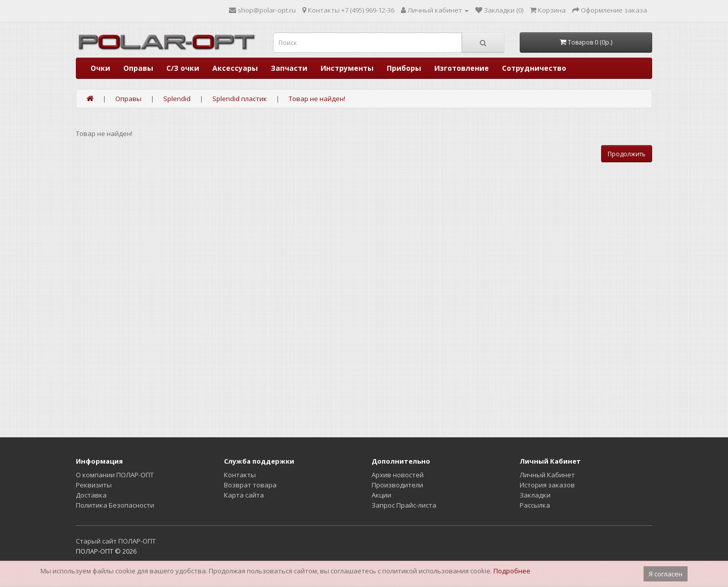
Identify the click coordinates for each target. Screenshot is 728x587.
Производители (397, 485)
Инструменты (347, 68)
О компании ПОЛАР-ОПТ (115, 475)
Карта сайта (244, 495)
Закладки (535, 495)
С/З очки (183, 68)
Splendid (177, 99)
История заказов (547, 485)
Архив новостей (398, 475)
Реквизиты (94, 485)
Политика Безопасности (115, 505)
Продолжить (627, 154)
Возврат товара (250, 485)
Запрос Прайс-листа (404, 505)
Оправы (138, 68)
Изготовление (462, 68)
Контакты (240, 475)
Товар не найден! (317, 99)
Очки (100, 68)
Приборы (404, 68)
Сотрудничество (534, 68)
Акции (381, 495)
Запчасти (289, 68)
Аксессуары (235, 68)
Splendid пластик (240, 99)
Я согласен (666, 574)
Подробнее (512, 571)
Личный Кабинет (547, 475)
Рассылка (535, 505)
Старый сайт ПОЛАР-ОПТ (116, 541)
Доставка (91, 495)
